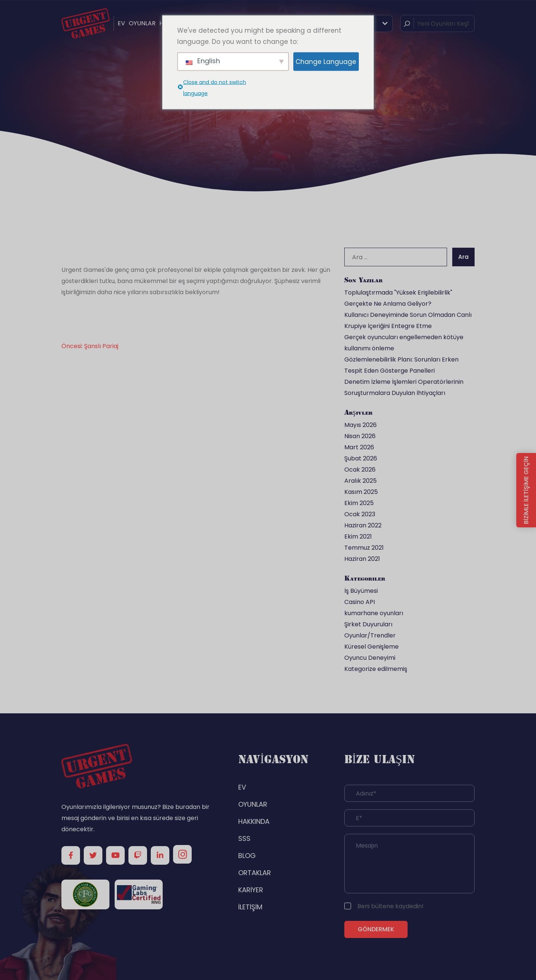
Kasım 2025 (361, 492)
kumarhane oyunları (374, 613)
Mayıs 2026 (360, 425)
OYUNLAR (142, 23)
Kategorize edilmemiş (376, 669)
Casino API (360, 602)
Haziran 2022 (363, 525)
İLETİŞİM (250, 907)
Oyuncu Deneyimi (370, 658)
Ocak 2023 (360, 514)
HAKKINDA (254, 821)
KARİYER (251, 890)
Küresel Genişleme (371, 647)
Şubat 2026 (361, 458)
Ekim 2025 (359, 503)
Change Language (326, 61)
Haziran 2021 (362, 559)
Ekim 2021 (358, 536)
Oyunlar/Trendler (370, 635)
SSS (244, 838)
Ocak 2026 (360, 470)
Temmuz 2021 (364, 548)
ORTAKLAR (255, 873)
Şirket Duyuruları (368, 624)
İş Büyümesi (361, 591)
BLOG (247, 856)
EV (121, 23)
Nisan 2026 (360, 436)
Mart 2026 (359, 447)
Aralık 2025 (360, 481)
